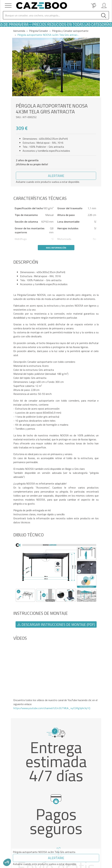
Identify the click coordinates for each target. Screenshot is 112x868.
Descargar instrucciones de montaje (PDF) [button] (56, 624)
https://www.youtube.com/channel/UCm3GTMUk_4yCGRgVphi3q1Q (52, 708)
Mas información (56, 248)
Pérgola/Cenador (39, 31)
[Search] (51, 15)
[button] (56, 176)
